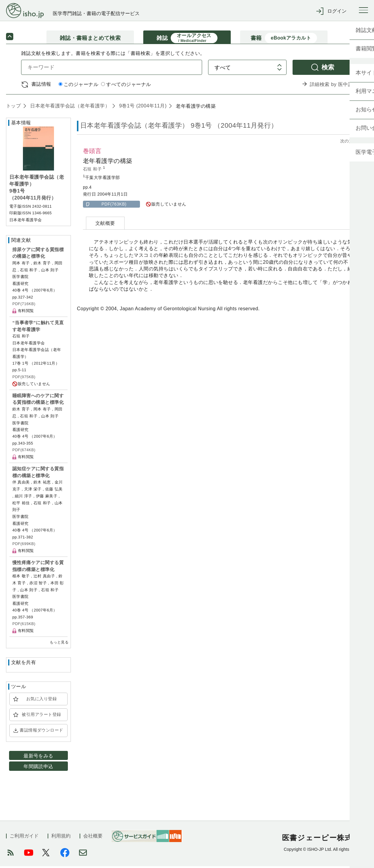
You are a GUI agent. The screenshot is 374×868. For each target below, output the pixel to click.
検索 (328, 69)
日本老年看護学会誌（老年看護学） (69, 108)
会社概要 (93, 838)
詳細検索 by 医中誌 (331, 86)
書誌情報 (41, 86)
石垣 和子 (93, 171)
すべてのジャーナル (126, 86)
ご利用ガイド (24, 838)
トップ (13, 108)
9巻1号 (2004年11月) (142, 108)
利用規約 (61, 838)
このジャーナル (78, 86)
